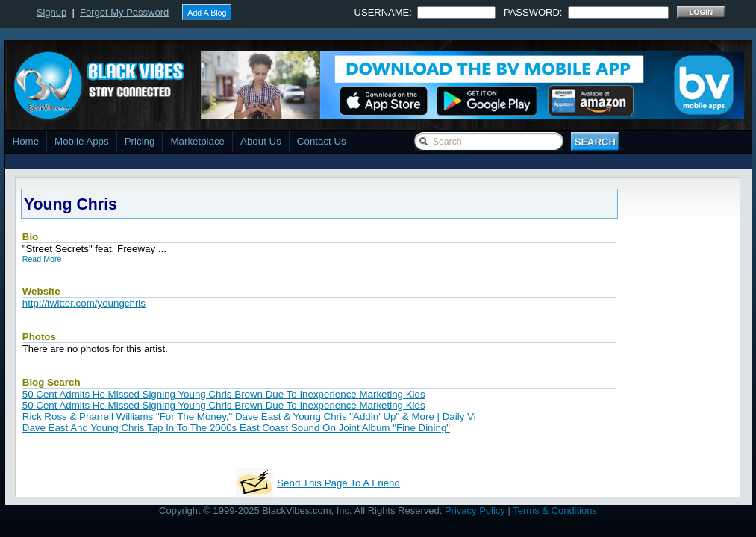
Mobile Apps (82, 141)
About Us (261, 141)
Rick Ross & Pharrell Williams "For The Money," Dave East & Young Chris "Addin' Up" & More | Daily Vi (249, 417)
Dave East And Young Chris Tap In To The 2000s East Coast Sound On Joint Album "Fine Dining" (236, 428)
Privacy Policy (475, 511)
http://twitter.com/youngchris (84, 303)
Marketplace (197, 141)
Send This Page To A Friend (338, 483)
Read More (42, 259)
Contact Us (322, 141)
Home (26, 141)
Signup (51, 12)
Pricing (140, 141)
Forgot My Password (124, 12)
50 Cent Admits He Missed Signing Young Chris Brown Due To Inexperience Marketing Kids (224, 394)
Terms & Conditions (555, 511)
